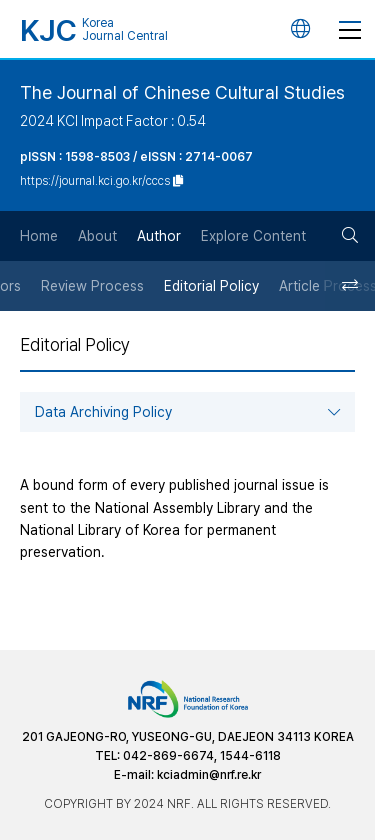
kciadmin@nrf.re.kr (209, 775)
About (97, 236)
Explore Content (253, 236)
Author (159, 236)
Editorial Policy (211, 286)
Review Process (92, 286)
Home (39, 236)
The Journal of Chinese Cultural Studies (182, 92)
